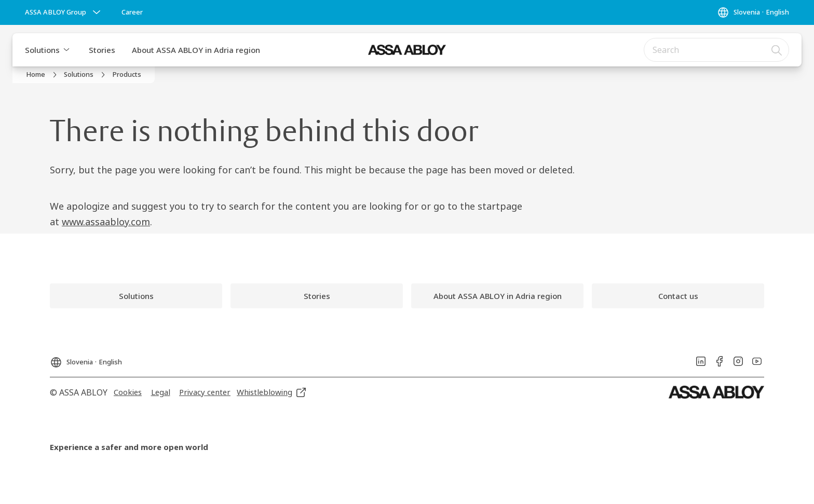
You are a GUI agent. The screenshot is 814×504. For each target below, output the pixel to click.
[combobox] (716, 50)
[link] (132, 12)
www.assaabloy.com (106, 222)
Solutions (42, 50)
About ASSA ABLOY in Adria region (196, 50)
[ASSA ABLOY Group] (64, 12)
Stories (102, 50)
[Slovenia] (753, 12)
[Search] (777, 50)
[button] (66, 50)
